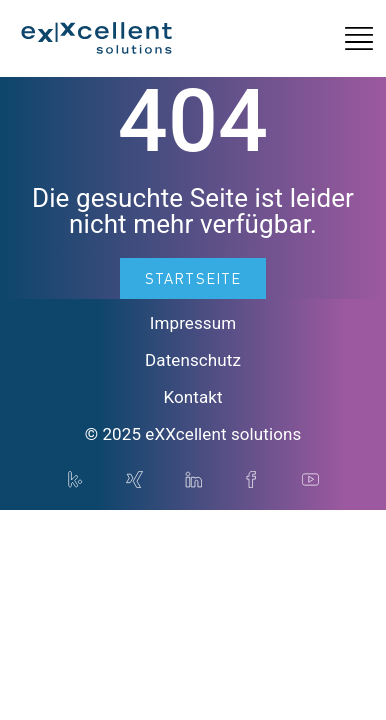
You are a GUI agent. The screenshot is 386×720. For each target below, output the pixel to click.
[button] (358, 38)
